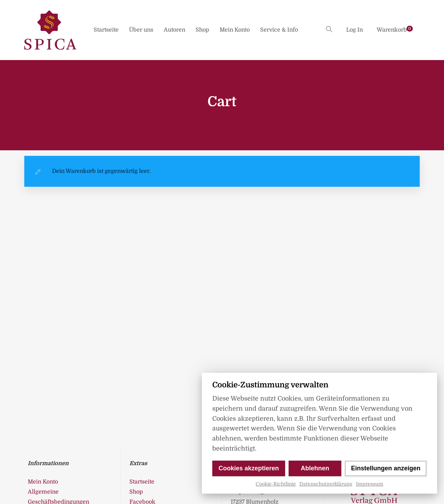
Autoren (174, 30)
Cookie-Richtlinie (276, 484)
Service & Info (279, 30)
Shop (202, 30)
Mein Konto (235, 30)
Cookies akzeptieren (249, 468)
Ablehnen (315, 468)
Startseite (106, 30)
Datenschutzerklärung (326, 484)
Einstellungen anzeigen (386, 468)
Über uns (141, 30)
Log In (355, 30)
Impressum (370, 484)
